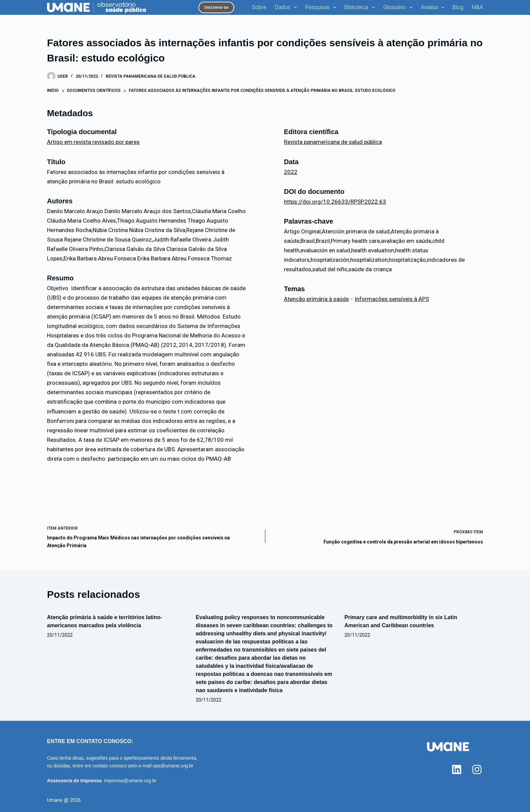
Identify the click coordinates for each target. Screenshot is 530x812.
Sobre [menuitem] (259, 7)
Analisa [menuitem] (434, 7)
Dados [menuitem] (287, 7)
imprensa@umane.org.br (130, 781)
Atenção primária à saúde (316, 299)
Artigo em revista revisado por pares (93, 142)
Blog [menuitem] (458, 7)
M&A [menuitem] (477, 7)
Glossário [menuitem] (399, 7)
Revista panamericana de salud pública (151, 76)
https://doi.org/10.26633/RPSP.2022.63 (335, 202)
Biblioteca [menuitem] (361, 7)
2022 (291, 172)
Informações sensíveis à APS (392, 299)
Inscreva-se (216, 7)
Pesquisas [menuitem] (322, 7)
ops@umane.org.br (173, 766)
